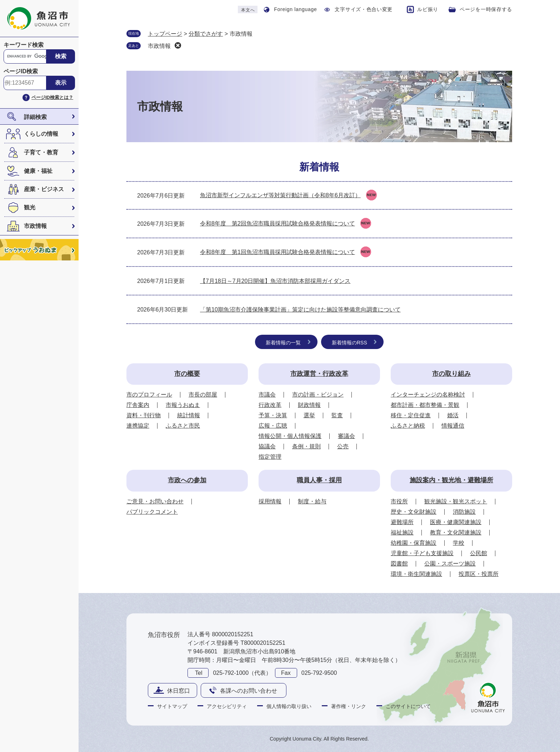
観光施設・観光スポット (456, 501)
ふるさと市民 (183, 426)
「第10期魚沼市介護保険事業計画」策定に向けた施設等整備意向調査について (300, 310)
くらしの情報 (41, 134)
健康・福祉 (38, 171)
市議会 (267, 395)
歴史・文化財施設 (414, 512)
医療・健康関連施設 (456, 522)
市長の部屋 (203, 395)
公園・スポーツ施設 (450, 564)
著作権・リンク (349, 706)
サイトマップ (172, 706)
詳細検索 (35, 117)
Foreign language (295, 9)
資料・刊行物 (144, 415)
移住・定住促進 (411, 415)
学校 (459, 543)
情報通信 (453, 426)
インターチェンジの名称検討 (428, 395)
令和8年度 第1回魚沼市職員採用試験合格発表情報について (277, 252)
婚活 (453, 415)
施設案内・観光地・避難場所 (451, 480)
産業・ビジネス (44, 189)
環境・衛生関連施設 (416, 574)
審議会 (346, 436)
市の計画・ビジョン (318, 395)
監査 (337, 415)
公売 (343, 446)
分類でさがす (206, 34)
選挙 (309, 415)
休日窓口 (179, 691)
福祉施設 (402, 532)
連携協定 (138, 426)
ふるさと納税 (408, 426)
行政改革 (270, 405)
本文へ (248, 10)
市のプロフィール (149, 395)
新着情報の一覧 (283, 343)
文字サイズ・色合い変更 (364, 9)
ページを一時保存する (486, 9)
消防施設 (464, 512)
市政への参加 (187, 480)
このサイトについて (408, 706)
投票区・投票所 (479, 574)
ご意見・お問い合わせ (155, 501)
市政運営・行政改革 (319, 374)
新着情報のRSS (349, 343)
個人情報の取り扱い (289, 706)
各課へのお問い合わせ (249, 691)
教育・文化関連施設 (456, 532)
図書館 (399, 564)
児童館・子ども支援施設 (422, 553)
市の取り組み (451, 374)
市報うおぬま (183, 405)
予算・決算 (273, 415)
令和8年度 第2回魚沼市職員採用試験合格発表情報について (277, 223)
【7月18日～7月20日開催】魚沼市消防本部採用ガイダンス (275, 281)
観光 (30, 207)
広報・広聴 (273, 426)
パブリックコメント (152, 512)
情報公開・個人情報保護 (290, 436)
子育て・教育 (41, 152)
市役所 (399, 501)
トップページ (165, 34)
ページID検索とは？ (52, 97)
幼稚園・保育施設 (414, 543)
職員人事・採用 (319, 480)
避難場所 (402, 522)
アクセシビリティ (227, 706)
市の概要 (187, 374)
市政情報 (35, 226)
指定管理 (270, 457)
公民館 (479, 553)
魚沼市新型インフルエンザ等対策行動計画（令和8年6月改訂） (280, 195)
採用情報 (270, 501)
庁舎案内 (138, 405)
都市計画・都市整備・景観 (425, 405)
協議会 (267, 446)
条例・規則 (306, 446)
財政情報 (309, 405)
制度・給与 (312, 501)
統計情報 (189, 415)
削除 (178, 45)
